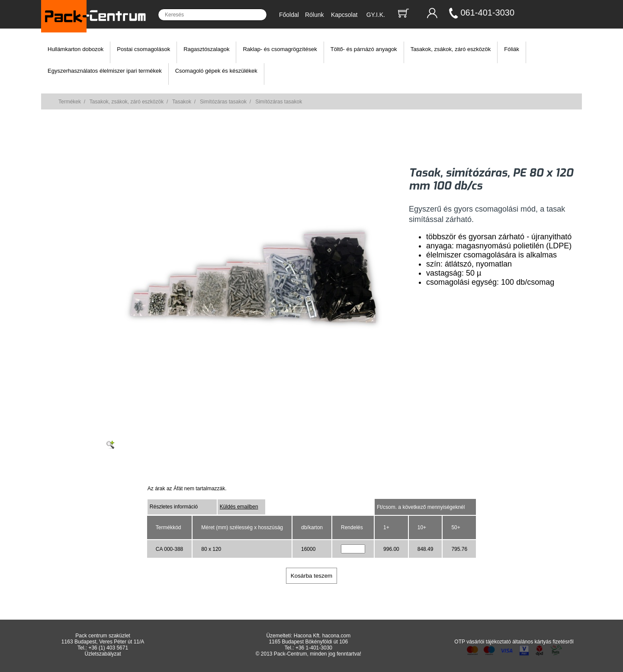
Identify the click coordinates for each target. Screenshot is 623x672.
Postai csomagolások (143, 49)
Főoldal (289, 15)
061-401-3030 (488, 13)
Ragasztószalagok (206, 49)
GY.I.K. (376, 15)
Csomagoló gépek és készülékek (216, 71)
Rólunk (315, 15)
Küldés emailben (239, 507)
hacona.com (336, 636)
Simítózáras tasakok (223, 102)
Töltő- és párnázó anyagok (364, 49)
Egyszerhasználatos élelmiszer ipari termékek (105, 71)
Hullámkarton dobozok (75, 49)
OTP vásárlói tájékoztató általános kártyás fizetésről (514, 642)
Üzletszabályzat (103, 654)
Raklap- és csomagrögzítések (280, 49)
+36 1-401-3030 (314, 648)
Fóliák (512, 49)
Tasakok (182, 102)
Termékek (70, 102)
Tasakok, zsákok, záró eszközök (451, 49)
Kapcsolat (344, 15)
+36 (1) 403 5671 (108, 648)
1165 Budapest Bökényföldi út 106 (308, 642)
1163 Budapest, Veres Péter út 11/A (103, 642)
